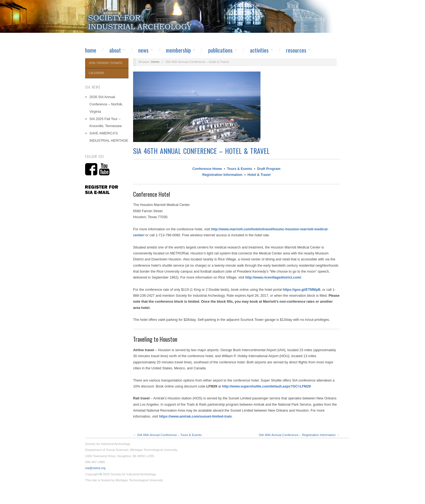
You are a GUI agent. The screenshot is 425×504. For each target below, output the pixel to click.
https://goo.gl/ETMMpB (302, 290)
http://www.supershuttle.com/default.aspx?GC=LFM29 (266, 386)
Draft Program (269, 169)
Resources (296, 50)
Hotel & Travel (259, 175)
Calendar (96, 73)
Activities (259, 50)
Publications (220, 50)
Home (91, 50)
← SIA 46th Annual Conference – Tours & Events (167, 435)
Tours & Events (240, 169)
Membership (178, 50)
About (115, 50)
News (143, 50)
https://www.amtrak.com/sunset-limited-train (196, 416)
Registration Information (222, 175)
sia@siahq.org (95, 468)
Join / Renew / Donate (106, 63)
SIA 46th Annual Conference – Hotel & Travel (201, 151)
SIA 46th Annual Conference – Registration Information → (299, 435)
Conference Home (207, 169)
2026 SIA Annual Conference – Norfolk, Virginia (106, 104)
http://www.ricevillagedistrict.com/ (273, 277)
